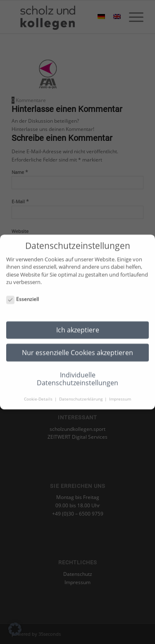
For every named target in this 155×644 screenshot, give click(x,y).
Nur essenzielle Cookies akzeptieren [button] (77, 348)
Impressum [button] (120, 395)
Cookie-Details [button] (39, 395)
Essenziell (23, 295)
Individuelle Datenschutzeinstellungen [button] (77, 375)
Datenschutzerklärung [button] (81, 395)
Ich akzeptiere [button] (78, 326)
